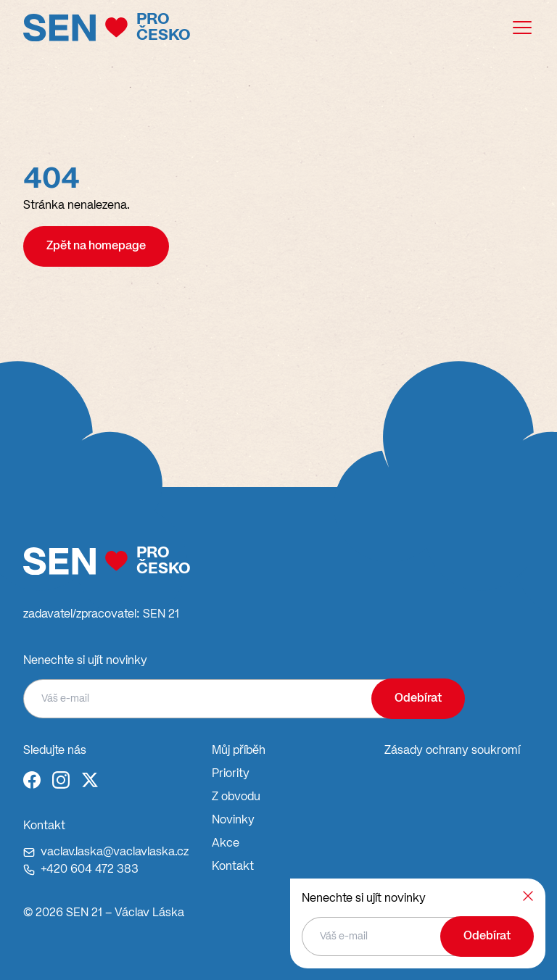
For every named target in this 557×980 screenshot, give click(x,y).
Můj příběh (239, 751)
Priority (231, 774)
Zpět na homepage (96, 246)
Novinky (233, 821)
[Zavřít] (528, 896)
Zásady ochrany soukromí (452, 751)
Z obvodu (236, 797)
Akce (226, 844)
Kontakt (233, 867)
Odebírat (418, 699)
